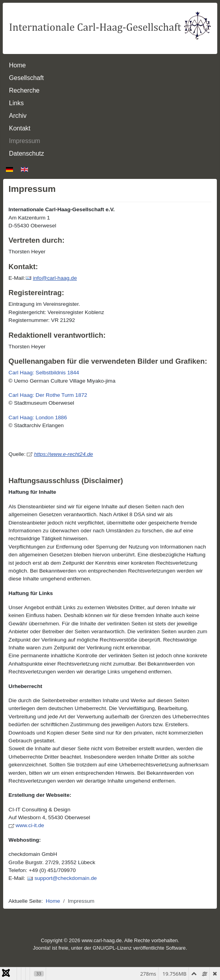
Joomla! (42, 948)
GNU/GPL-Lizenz (112, 948)
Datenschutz (27, 153)
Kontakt (20, 128)
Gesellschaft (26, 78)
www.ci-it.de (30, 825)
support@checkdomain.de (65, 878)
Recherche (24, 90)
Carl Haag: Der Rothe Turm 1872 (48, 395)
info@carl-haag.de (55, 278)
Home (18, 65)
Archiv (18, 116)
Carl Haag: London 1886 (38, 417)
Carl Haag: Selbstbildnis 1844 (44, 373)
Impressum (25, 141)
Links (16, 103)
